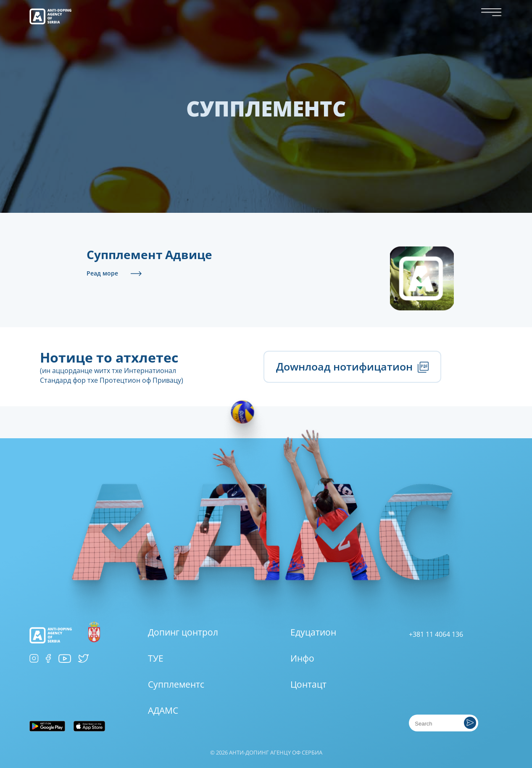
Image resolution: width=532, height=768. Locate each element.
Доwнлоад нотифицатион (353, 366)
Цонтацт (308, 684)
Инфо (302, 658)
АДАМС (163, 710)
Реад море (102, 273)
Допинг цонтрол (183, 632)
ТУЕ (156, 658)
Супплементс (176, 684)
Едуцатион (313, 632)
